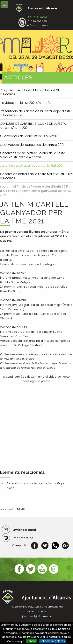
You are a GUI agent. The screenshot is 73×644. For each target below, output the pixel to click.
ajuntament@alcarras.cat (37, 616)
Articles (24, 187)
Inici (13, 187)
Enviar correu (39, 25)
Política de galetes (52, 641)
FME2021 (21, 509)
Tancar (31, 641)
